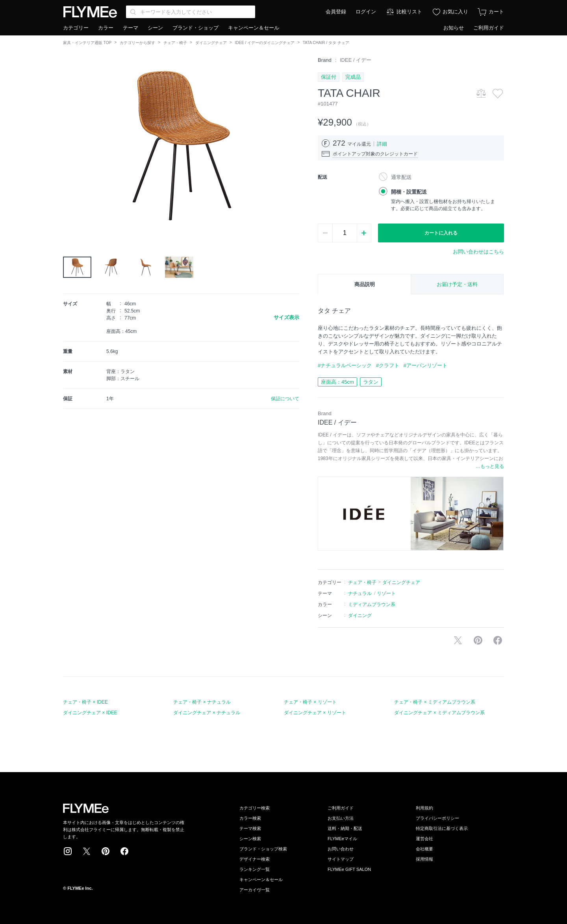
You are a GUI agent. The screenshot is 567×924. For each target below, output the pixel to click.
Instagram (68, 851)
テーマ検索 (250, 828)
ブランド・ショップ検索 (263, 849)
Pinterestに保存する (478, 640)
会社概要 (424, 849)
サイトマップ (341, 859)
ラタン (371, 382)
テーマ (131, 28)
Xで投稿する (458, 640)
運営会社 (424, 839)
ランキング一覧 (255, 869)
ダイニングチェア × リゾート (315, 713)
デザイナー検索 (255, 859)
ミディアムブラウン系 (372, 604)
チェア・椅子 (175, 43)
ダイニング (360, 615)
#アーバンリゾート (425, 365)
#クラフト (388, 365)
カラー (106, 28)
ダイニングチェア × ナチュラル (207, 713)
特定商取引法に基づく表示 (442, 828)
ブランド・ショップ (195, 28)
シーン (155, 28)
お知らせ (454, 28)
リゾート (386, 593)
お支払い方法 (341, 818)
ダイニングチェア (211, 43)
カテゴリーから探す (137, 43)
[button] (69, 145)
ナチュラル (360, 593)
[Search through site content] (191, 12)
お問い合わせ (341, 849)
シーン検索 (250, 839)
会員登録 (336, 12)
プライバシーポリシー (437, 818)
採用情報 (424, 859)
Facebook (124, 851)
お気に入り (455, 12)
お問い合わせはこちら (478, 252)
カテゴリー (76, 28)
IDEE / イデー (356, 60)
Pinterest (106, 851)
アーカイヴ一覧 (255, 890)
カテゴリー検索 (255, 808)
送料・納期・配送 (345, 828)
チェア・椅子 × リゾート (310, 702)
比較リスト (409, 12)
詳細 (382, 144)
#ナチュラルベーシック (345, 365)
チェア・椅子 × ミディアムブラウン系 (435, 702)
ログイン (366, 12)
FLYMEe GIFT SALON (349, 869)
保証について (285, 399)
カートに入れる (441, 233)
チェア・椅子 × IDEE (85, 702)
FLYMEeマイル (342, 839)
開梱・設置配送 (409, 192)
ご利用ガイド (489, 28)
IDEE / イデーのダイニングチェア (265, 43)
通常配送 (401, 177)
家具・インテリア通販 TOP (87, 43)
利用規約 (424, 808)
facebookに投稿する (498, 640)
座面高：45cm (337, 382)
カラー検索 (250, 818)
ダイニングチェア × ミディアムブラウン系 (439, 713)
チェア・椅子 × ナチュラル (202, 702)
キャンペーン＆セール (254, 28)
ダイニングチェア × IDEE (90, 713)
